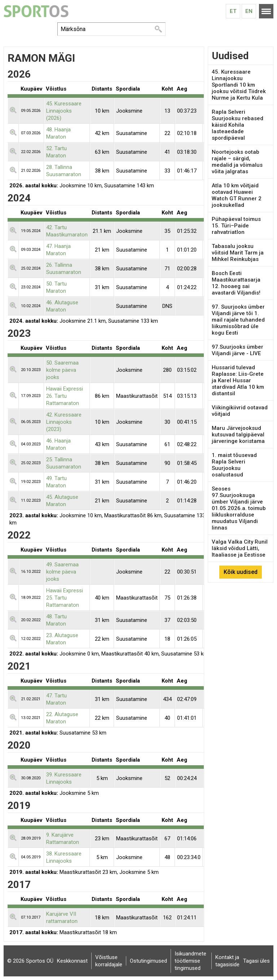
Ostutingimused (148, 961)
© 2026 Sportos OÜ (30, 961)
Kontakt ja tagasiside (227, 961)
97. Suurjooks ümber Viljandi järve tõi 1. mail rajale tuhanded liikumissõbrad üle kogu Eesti (238, 320)
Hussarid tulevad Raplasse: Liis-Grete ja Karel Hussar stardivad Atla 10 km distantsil (238, 380)
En (249, 11)
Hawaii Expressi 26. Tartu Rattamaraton (65, 396)
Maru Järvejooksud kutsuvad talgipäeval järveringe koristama (238, 435)
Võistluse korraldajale (109, 961)
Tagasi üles (256, 961)
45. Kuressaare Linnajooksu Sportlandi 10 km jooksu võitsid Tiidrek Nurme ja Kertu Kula (239, 85)
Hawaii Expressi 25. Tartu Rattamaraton (65, 598)
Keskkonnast (72, 961)
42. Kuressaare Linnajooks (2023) (64, 422)
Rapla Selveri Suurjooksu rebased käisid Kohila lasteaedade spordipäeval (238, 125)
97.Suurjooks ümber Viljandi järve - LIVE (238, 350)
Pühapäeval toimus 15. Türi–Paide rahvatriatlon (236, 226)
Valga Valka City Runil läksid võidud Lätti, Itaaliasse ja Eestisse (240, 548)
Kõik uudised (241, 572)
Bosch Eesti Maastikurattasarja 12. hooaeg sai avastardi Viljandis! (236, 283)
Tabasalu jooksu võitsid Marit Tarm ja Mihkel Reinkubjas (238, 253)
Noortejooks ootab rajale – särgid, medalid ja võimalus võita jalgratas (237, 162)
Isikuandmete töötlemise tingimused (190, 961)
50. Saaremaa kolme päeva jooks (62, 370)
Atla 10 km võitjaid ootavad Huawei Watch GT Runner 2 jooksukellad (237, 195)
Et (233, 11)
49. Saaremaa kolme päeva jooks (62, 572)
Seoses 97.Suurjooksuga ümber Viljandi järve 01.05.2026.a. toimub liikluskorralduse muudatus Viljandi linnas (239, 508)
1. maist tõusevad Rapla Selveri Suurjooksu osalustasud (234, 465)
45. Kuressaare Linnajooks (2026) (64, 111)
